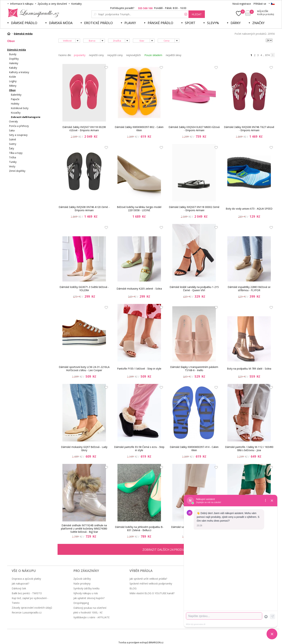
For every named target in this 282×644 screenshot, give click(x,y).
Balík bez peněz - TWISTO (27, 593)
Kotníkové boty (20, 108)
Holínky (15, 104)
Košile (12, 77)
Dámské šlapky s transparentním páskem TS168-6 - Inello (194, 369)
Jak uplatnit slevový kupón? (89, 598)
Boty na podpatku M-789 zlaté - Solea (249, 369)
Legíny (13, 81)
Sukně (12, 139)
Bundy (13, 54)
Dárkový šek (19, 588)
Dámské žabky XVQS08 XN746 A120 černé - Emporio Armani (84, 209)
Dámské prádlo (24, 23)
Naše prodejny (82, 584)
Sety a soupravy (18, 135)
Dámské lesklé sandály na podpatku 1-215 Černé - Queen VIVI (194, 289)
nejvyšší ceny (115, 55)
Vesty (12, 166)
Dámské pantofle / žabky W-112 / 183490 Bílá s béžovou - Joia (249, 449)
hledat (197, 14)
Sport (190, 23)
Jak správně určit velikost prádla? (148, 579)
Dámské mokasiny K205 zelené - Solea (139, 289)
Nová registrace (242, 4)
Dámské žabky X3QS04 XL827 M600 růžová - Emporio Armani (194, 129)
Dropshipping (81, 603)
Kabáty (13, 68)
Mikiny (13, 86)
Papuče (15, 99)
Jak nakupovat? (20, 584)
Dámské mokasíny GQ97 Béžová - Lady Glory (84, 449)
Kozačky (16, 113)
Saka (12, 130)
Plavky (130, 23)
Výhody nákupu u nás (86, 593)
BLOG (133, 588)
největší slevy (174, 55)
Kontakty (76, 4)
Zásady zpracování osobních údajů (32, 608)
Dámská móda (61, 23)
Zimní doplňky (17, 171)
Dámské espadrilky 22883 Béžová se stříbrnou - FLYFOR (249, 289)
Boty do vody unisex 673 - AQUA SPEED (249, 209)
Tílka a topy (16, 153)
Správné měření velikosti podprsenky (151, 584)
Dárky (236, 23)
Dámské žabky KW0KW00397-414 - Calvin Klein (194, 449)
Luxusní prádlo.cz (33, 13)
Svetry (13, 144)
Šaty (12, 148)
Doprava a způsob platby (26, 579)
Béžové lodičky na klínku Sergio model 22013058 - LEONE (139, 209)
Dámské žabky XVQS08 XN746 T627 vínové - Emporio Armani (249, 129)
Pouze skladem (153, 55)
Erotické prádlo (98, 23)
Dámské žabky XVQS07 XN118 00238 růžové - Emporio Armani (84, 129)
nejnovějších (134, 55)
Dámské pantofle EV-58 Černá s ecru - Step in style (139, 449)
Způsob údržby (82, 579)
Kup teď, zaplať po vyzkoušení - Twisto (30, 600)
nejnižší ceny (96, 55)
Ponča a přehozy (19, 126)
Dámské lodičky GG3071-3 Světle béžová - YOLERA (84, 289)
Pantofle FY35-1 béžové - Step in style (139, 369)
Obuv (12, 90)
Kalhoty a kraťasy (19, 72)
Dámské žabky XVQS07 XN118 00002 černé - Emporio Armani (194, 209)
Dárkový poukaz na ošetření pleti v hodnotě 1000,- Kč (90, 610)
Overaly (13, 121)
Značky (258, 23)
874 (267, 55)
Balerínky (16, 95)
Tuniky (13, 162)
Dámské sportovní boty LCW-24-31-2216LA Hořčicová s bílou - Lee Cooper (84, 369)
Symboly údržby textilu (86, 588)
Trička (12, 157)
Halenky (14, 63)
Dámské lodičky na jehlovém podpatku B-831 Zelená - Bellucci (139, 529)
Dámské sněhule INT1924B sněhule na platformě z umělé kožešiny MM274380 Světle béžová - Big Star (84, 529)
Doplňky (14, 59)
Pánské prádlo (160, 23)
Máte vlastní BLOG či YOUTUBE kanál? (152, 593)
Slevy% (213, 23)
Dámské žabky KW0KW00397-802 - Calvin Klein (139, 129)
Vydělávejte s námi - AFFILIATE (91, 617)
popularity (80, 55)
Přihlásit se (260, 4)
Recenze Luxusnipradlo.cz (27, 612)
